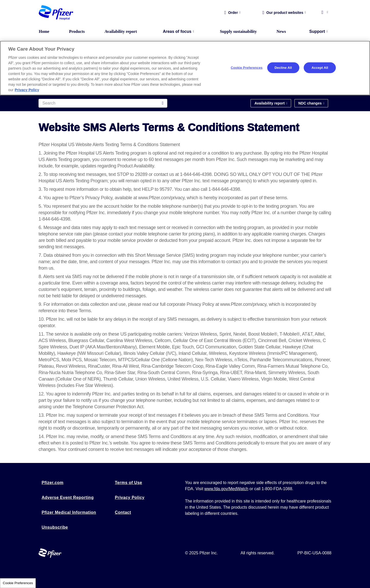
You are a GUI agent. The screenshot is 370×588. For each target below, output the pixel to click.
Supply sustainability (238, 31)
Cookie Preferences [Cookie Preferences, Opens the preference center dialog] (247, 68)
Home (44, 31)
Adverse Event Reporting (68, 497)
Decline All (283, 68)
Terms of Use (128, 483)
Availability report (121, 31)
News (281, 31)
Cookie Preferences (18, 583)
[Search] (103, 103)
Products (77, 31)
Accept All (320, 68)
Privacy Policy (130, 497)
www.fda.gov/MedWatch (226, 489)
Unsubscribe (55, 527)
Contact (123, 512)
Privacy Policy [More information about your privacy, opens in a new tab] (27, 90)
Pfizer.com (53, 483)
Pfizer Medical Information (69, 512)
